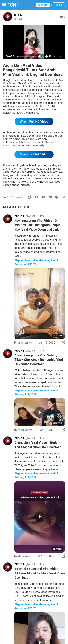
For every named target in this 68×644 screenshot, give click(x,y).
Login (59, 5)
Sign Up (43, 5)
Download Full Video (34, 154)
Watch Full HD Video (34, 122)
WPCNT (11, 5)
